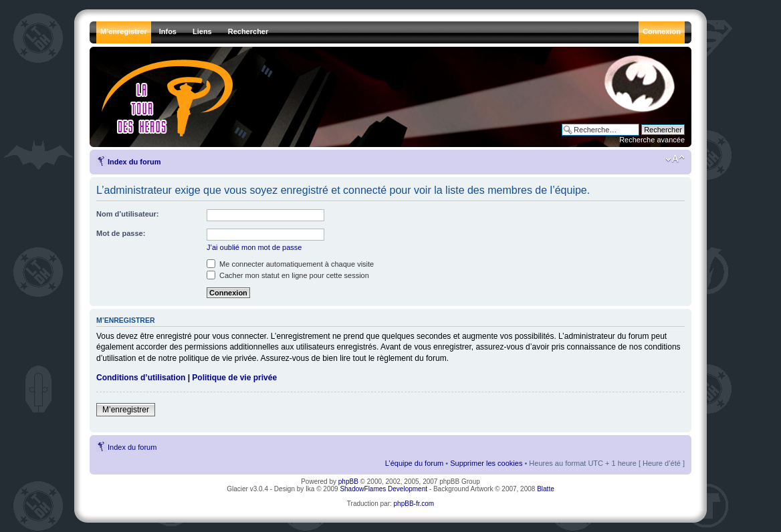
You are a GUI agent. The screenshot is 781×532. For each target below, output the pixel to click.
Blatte (546, 489)
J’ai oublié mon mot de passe (254, 247)
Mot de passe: (121, 233)
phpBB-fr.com (414, 504)
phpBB (348, 482)
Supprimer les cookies (486, 463)
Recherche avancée (652, 140)
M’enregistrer (126, 410)
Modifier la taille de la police (675, 159)
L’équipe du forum (414, 463)
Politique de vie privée (234, 378)
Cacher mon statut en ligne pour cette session (288, 275)
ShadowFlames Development (383, 489)
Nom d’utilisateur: (128, 214)
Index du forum (134, 162)
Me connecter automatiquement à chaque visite (290, 264)
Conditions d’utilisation (141, 378)
